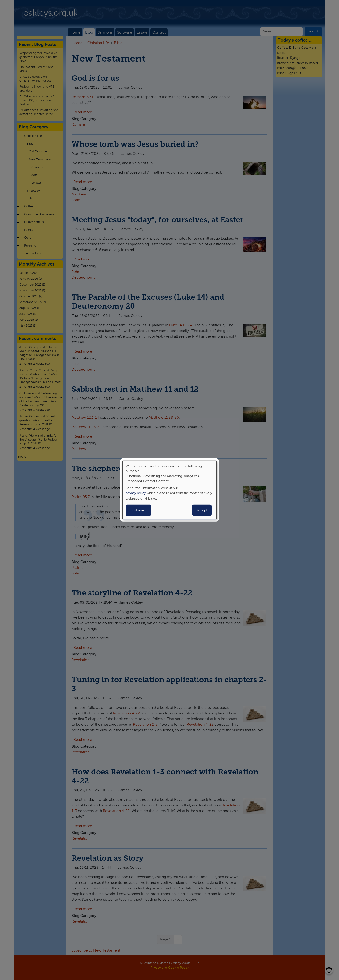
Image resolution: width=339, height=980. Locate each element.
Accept (202, 510)
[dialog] (169, 490)
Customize (138, 510)
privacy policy (136, 493)
